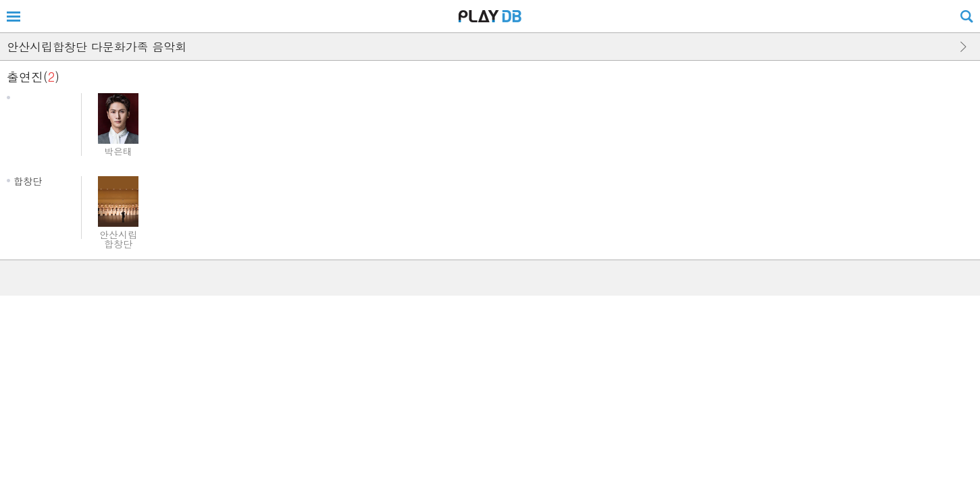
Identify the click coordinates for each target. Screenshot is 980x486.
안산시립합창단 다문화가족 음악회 (97, 47)
